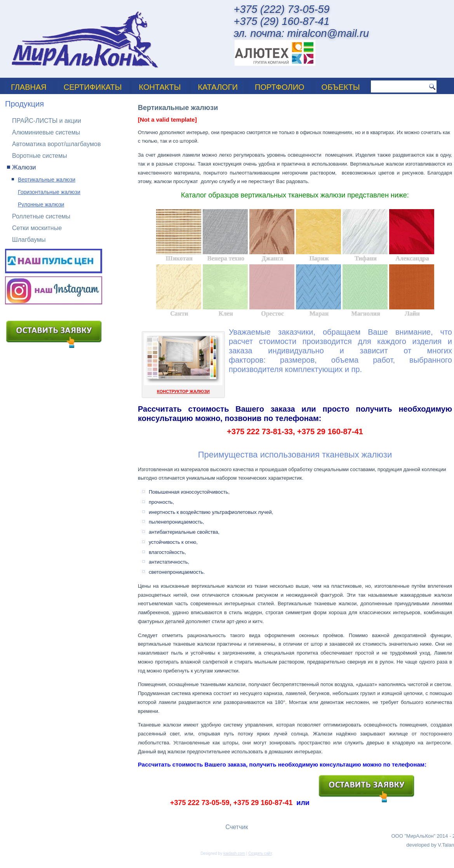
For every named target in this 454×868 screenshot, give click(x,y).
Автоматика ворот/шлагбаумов (56, 144)
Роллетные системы (41, 216)
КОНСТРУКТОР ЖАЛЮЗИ (183, 391)
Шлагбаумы (29, 240)
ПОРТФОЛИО (280, 87)
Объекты (341, 87)
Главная (29, 87)
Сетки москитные (37, 228)
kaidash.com (234, 853)
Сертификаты (93, 87)
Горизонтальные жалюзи (49, 192)
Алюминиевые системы (46, 132)
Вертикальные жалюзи (47, 180)
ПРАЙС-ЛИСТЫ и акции (47, 121)
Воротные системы (40, 156)
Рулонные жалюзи (41, 204)
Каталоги (218, 87)
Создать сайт (260, 853)
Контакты (160, 87)
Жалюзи (24, 167)
